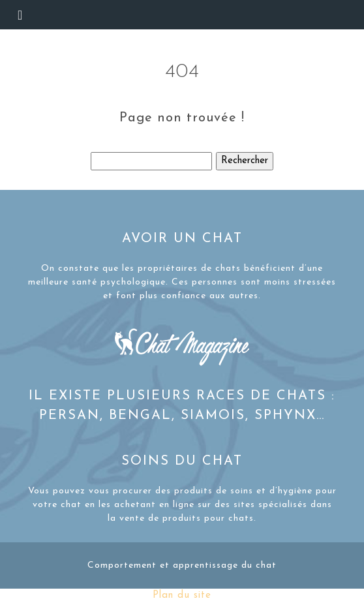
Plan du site (182, 595)
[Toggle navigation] (20, 15)
